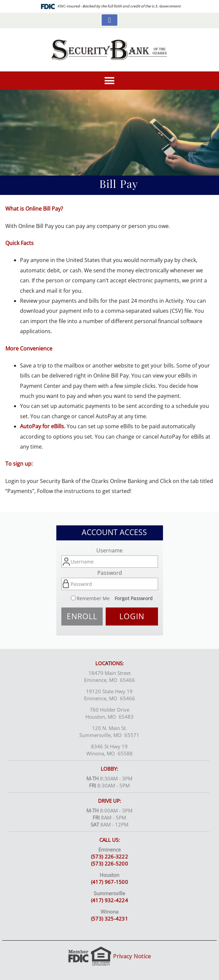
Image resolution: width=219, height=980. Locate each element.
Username (109, 550)
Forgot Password (134, 598)
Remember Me (93, 598)
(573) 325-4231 (109, 919)
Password (110, 573)
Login (132, 616)
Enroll (82, 616)
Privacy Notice (132, 956)
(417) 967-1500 (109, 882)
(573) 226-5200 (109, 864)
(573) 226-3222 (109, 856)
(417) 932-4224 (109, 900)
